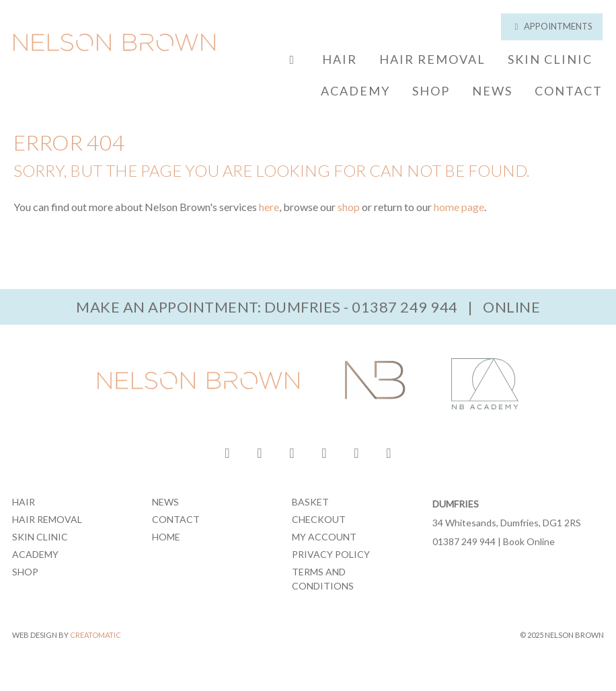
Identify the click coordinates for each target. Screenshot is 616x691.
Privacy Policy (331, 554)
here (269, 207)
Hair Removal (432, 59)
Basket (310, 502)
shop (349, 207)
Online (511, 307)
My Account (324, 537)
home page (459, 207)
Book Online (529, 541)
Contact (569, 91)
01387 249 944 (405, 307)
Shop (431, 91)
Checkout (319, 519)
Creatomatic (95, 635)
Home (166, 537)
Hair (340, 59)
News (492, 91)
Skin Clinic (550, 59)
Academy (355, 91)
